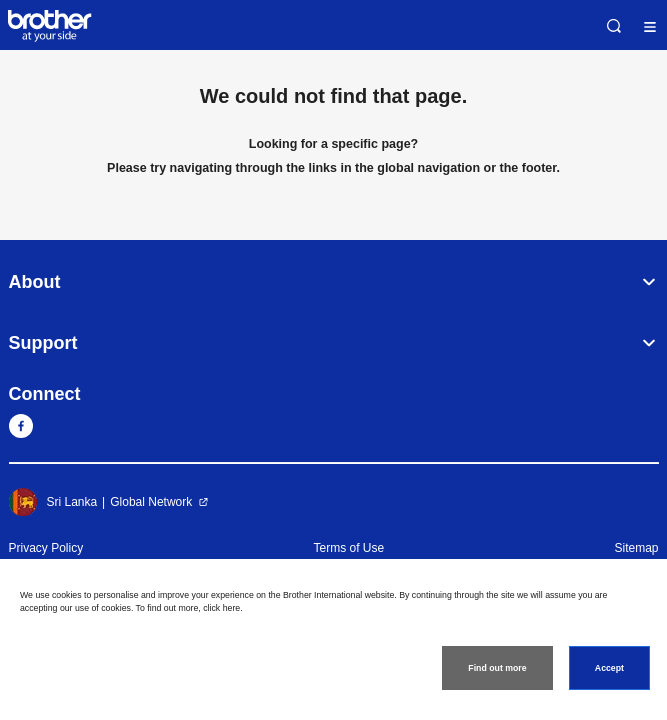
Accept (609, 668)
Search (614, 26)
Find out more (497, 668)
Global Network (151, 502)
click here (221, 608)
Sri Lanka (53, 502)
